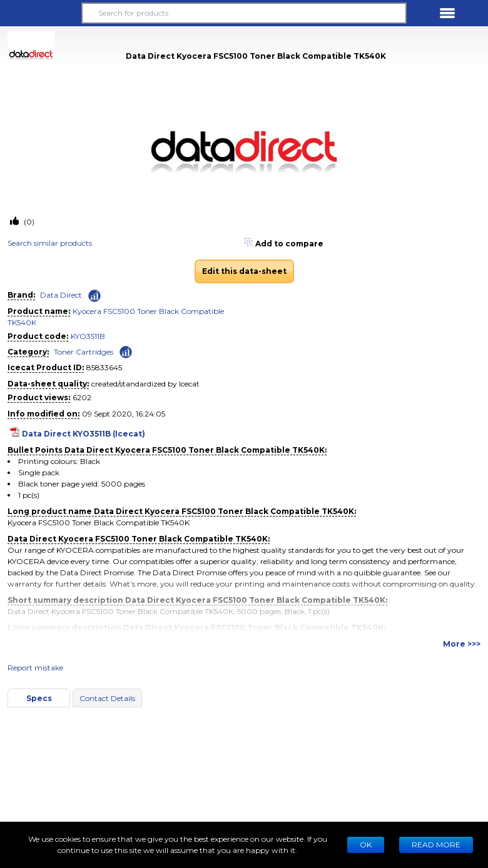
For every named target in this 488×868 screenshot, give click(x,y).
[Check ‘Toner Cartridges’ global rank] (126, 351)
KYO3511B (88, 336)
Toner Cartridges (84, 352)
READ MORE (436, 845)
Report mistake (35, 668)
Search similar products (50, 243)
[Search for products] (244, 13)
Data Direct (61, 295)
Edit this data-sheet (244, 271)
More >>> (462, 644)
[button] (41, 13)
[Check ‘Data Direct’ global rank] (94, 296)
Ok (366, 845)
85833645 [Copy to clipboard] (104, 367)
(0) (28, 222)
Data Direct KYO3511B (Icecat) (84, 434)
